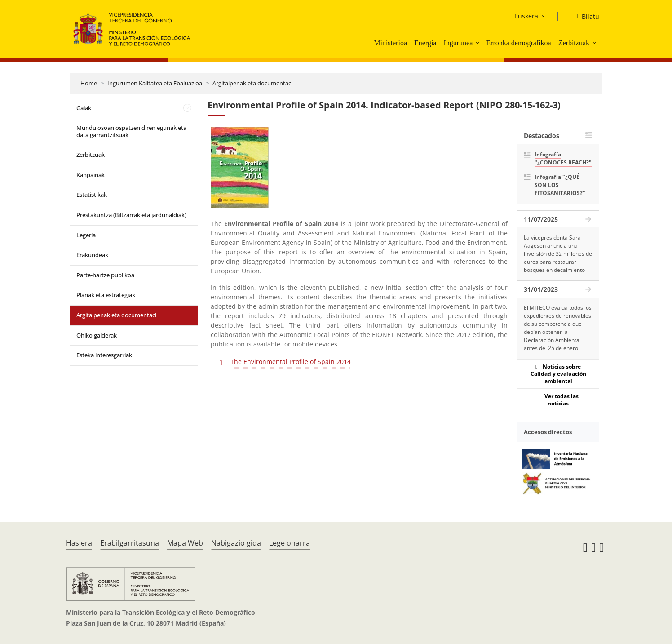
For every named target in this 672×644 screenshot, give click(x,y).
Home (89, 83)
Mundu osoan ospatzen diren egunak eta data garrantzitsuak (131, 131)
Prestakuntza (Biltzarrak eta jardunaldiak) (131, 215)
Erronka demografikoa (518, 43)
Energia (425, 43)
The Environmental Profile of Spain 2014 (291, 362)
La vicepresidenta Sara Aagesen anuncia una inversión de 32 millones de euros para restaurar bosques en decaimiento (558, 254)
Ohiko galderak (97, 335)
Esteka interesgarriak (104, 355)
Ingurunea (458, 43)
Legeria (86, 235)
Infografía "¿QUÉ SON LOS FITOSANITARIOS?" (560, 185)
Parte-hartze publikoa (105, 275)
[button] (478, 43)
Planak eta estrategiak (106, 295)
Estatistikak (92, 195)
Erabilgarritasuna (130, 543)
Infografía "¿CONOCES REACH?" (563, 158)
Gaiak (84, 108)
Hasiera (79, 543)
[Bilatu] (584, 17)
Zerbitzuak (574, 43)
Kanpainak (91, 175)
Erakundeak (92, 255)
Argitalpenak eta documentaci (252, 83)
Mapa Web (185, 543)
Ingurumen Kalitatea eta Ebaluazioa (155, 83)
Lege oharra (290, 543)
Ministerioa (390, 43)
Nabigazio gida (236, 543)
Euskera (526, 16)
